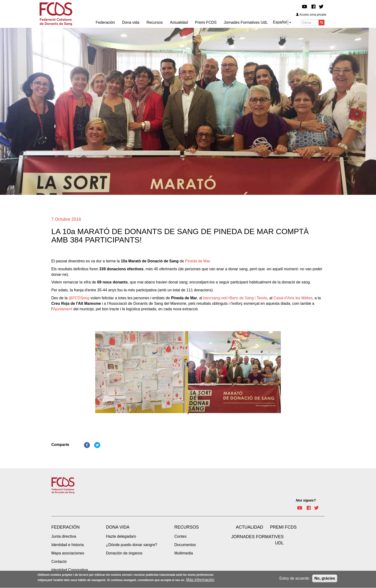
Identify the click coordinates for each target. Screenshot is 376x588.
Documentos (185, 545)
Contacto (59, 562)
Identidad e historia (68, 545)
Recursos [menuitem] (155, 22)
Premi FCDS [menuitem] (206, 22)
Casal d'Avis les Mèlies (293, 298)
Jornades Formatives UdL (257, 540)
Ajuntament (63, 309)
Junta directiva (64, 536)
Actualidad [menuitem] (179, 22)
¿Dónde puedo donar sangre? (132, 545)
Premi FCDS (283, 527)
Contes (180, 536)
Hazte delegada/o (121, 536)
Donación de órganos (124, 553)
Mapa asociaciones (68, 553)
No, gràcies (325, 579)
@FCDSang (79, 298)
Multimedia (184, 553)
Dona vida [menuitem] (131, 22)
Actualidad (249, 527)
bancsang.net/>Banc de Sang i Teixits (235, 298)
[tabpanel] (142, 374)
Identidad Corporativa (70, 570)
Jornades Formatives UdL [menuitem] (246, 22)
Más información (200, 581)
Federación (65, 527)
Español (280, 22)
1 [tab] (188, 414)
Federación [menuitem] (105, 22)
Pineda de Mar (197, 261)
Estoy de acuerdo (294, 579)
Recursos (187, 527)
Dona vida (118, 527)
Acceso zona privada (311, 15)
